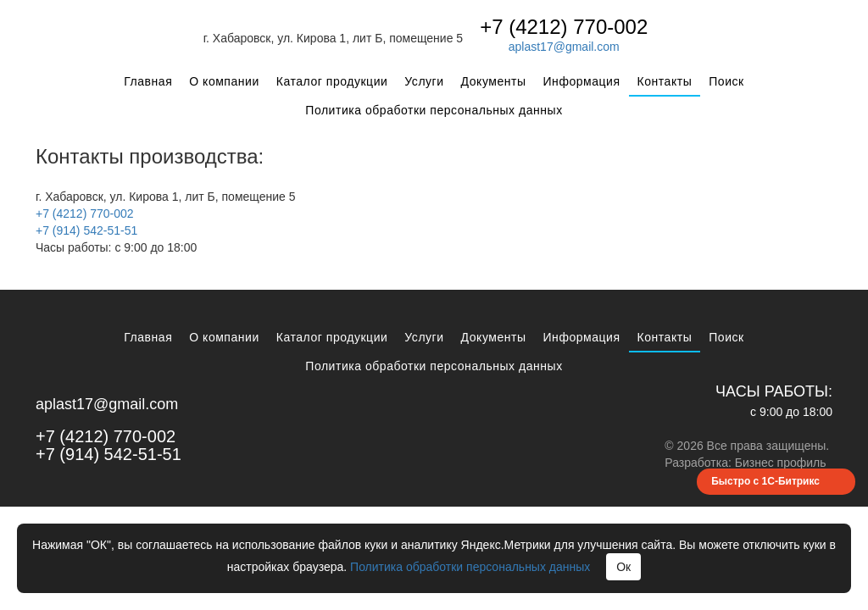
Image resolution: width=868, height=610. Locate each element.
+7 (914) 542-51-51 (86, 230)
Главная (148, 81)
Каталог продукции (332, 81)
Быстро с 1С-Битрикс (765, 481)
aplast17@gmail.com (564, 47)
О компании (224, 81)
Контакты (665, 81)
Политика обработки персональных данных (434, 110)
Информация (582, 81)
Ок (623, 567)
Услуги (424, 81)
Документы (494, 81)
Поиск (726, 81)
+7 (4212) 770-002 (564, 27)
